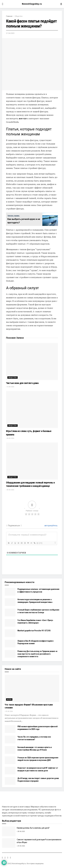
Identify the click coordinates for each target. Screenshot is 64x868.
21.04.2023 (10, 33)
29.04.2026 (9, 711)
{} (38, 543)
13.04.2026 (10, 387)
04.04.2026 (10, 490)
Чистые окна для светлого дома (22, 383)
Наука (9, 699)
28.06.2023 (21, 831)
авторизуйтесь (51, 526)
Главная (9, 16)
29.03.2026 (21, 846)
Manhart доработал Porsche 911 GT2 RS (34, 631)
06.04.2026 (10, 438)
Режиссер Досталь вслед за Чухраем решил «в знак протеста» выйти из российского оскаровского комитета (37, 654)
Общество (18, 16)
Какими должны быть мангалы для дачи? (33, 828)
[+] (41, 543)
